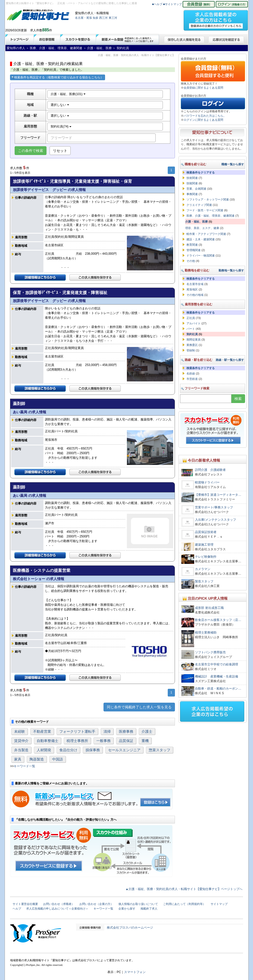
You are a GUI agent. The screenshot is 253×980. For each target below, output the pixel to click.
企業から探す (127, 909)
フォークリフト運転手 (77, 731)
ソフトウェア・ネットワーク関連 (208, 199)
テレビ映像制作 (206, 557)
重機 (145, 741)
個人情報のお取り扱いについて (138, 904)
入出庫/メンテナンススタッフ (215, 520)
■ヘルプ (157, 4)
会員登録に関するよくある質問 (203, 88)
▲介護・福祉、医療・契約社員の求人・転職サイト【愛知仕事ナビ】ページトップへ (184, 889)
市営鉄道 (192, 379)
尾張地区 (192, 289)
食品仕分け (68, 750)
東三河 (113, 18)
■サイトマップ (172, 4)
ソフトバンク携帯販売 (210, 652)
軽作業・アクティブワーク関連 (206, 234)
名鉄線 (191, 373)
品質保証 (126, 741)
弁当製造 (21, 750)
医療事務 (126, 731)
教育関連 (192, 245)
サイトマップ (219, 904)
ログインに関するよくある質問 (203, 120)
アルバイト (194, 323)
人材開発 (44, 750)
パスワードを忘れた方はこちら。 (205, 116)
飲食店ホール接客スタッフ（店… (218, 620)
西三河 (103, 18)
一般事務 (104, 741)
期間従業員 (194, 340)
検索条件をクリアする (201, 172)
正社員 (191, 318)
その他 (191, 261)
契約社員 (192, 334)
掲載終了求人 (149, 909)
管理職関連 (194, 250)
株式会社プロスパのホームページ (130, 928)
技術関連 (192, 178)
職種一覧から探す (233, 164)
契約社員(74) (61, 126)
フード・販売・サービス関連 (205, 210)
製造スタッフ (204, 581)
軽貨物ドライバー (209, 482)
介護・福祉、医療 (196, 222)
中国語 (58, 759)
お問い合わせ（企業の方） (96, 904)
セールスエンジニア (124, 750)
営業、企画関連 (196, 189)
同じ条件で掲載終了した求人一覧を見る (139, 707)
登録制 (191, 350)
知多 (96, 18)
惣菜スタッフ (160, 750)
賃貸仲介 (21, 741)
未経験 (20, 731)
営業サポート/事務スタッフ (214, 507)
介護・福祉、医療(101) (68, 94)
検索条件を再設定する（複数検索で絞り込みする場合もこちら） (58, 77)
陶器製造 (37, 759)
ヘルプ (17, 909)
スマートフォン (135, 972)
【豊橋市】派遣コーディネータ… (218, 495)
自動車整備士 (48, 741)
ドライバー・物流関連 (201, 255)
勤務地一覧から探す (231, 270)
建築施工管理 (204, 545)
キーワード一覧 (24, 766)
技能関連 (192, 183)
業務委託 (192, 345)
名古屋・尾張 (83, 18)
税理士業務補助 (206, 633)
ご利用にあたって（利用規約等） (184, 904)
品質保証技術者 (206, 532)
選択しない (60, 105)
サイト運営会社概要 (25, 904)
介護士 (147, 731)
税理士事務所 (77, 741)
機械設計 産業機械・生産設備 (217, 676)
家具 (18, 759)
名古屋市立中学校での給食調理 (217, 664)
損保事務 (93, 750)
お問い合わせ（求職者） (59, 904)
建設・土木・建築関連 (201, 239)
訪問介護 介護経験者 (210, 470)
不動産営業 (42, 731)
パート (191, 329)
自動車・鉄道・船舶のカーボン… (218, 689)
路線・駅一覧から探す (230, 360)
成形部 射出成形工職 (209, 608)
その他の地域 (195, 295)
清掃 (107, 731)
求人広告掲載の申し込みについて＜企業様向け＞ (57, 909)
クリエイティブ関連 (199, 205)
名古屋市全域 (195, 284)
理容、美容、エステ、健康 (202, 228)
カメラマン (203, 569)
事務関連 (192, 194)
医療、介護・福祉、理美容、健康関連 (210, 216)
